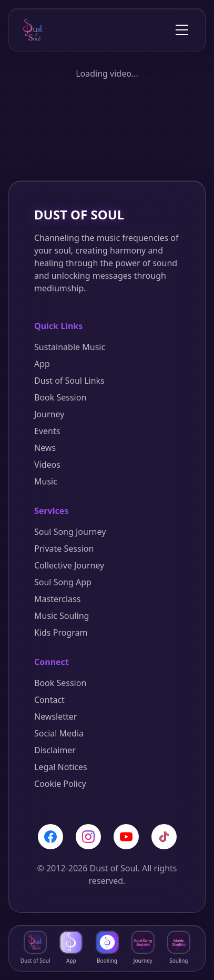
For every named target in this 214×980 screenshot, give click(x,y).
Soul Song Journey (70, 532)
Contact (49, 700)
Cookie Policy (60, 784)
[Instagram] (88, 837)
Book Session (60, 397)
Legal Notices (61, 767)
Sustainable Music (70, 347)
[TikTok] (164, 837)
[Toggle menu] (182, 30)
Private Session (64, 549)
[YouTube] (126, 837)
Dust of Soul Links (69, 381)
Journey (49, 414)
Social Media (59, 733)
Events (47, 431)
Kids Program (61, 633)
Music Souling (62, 616)
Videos (47, 465)
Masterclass (57, 599)
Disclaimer (55, 750)
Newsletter (55, 716)
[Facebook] (50, 837)
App (42, 364)
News (45, 448)
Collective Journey (69, 565)
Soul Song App (63, 582)
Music (46, 481)
